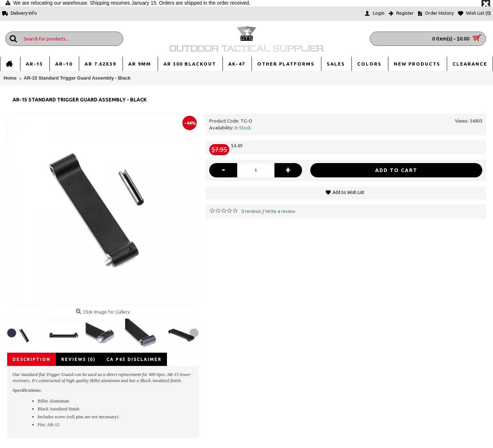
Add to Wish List (348, 192)
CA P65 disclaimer (134, 359)
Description (32, 359)
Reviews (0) (78, 359)
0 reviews (251, 211)
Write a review (280, 211)
